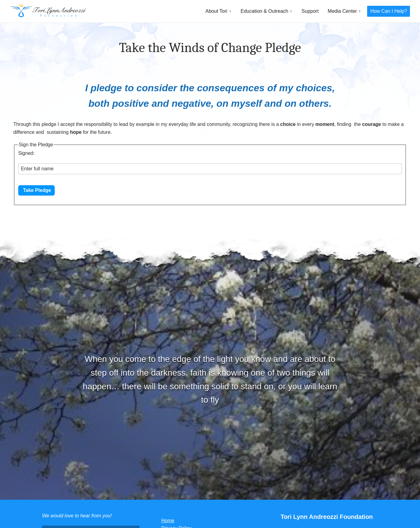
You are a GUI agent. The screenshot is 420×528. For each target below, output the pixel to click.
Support (310, 11)
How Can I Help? (389, 11)
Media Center (342, 11)
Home (168, 521)
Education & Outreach (265, 11)
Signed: (26, 153)
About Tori (216, 11)
